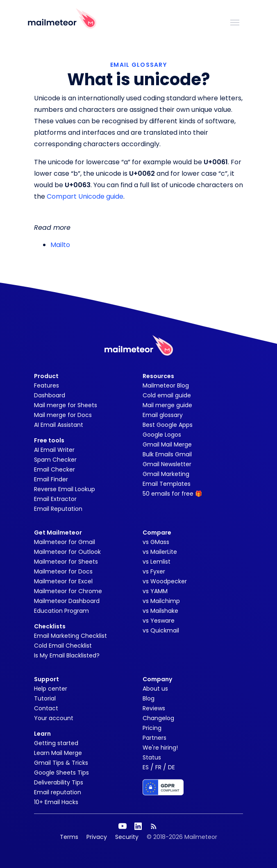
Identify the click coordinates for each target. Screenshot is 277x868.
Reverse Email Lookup (65, 489)
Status (152, 757)
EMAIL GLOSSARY (138, 65)
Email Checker (54, 469)
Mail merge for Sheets (66, 405)
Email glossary (163, 415)
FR (158, 767)
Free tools (49, 440)
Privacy (97, 837)
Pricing (152, 728)
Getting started (56, 743)
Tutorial (45, 698)
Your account (54, 718)
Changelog (158, 718)
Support (47, 679)
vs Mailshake (160, 611)
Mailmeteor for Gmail (65, 542)
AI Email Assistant (59, 425)
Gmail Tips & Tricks (61, 763)
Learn (42, 734)
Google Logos (162, 435)
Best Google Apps (168, 425)
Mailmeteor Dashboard (67, 601)
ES (146, 767)
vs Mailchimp (161, 601)
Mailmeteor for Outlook (67, 552)
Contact (46, 708)
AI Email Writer (54, 450)
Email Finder (51, 479)
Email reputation (58, 792)
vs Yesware (159, 621)
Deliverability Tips (59, 782)
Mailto (60, 245)
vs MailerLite (160, 552)
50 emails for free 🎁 (172, 494)
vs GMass (156, 542)
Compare (157, 533)
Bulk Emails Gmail (167, 454)
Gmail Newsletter (167, 464)
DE (171, 767)
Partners (154, 738)
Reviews (154, 708)
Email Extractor (55, 499)
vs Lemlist (157, 562)
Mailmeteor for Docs (63, 571)
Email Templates (167, 484)
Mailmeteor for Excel (63, 581)
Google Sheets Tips (61, 773)
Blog (149, 698)
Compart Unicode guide (85, 196)
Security (127, 837)
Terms (69, 837)
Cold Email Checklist (63, 646)
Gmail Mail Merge (167, 444)
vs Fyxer (154, 571)
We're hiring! (160, 748)
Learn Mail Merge (58, 753)
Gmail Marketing (166, 474)
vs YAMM (155, 591)
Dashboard (50, 395)
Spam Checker (55, 460)
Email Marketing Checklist (70, 636)
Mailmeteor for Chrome (68, 591)
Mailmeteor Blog (166, 385)
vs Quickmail (161, 630)
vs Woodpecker (165, 581)
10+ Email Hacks (56, 802)
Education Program (61, 611)
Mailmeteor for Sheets (66, 562)
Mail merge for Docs (63, 415)
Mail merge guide (167, 405)
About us (155, 689)
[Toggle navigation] (235, 22)
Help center (51, 689)
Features (47, 385)
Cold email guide (167, 395)
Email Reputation (58, 509)
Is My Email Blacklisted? (67, 655)
